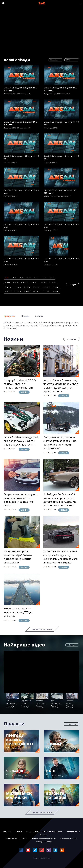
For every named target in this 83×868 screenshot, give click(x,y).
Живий (54, 744)
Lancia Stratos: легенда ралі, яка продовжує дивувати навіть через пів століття (21, 441)
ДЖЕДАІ (24, 392)
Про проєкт (9, 316)
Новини (25, 316)
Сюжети (39, 316)
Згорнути (72, 285)
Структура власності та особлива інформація (44, 831)
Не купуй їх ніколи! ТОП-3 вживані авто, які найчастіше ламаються (20, 384)
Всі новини (71, 339)
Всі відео (72, 645)
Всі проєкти (71, 724)
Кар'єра (19, 831)
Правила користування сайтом (43, 838)
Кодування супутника (69, 838)
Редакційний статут (44, 842)
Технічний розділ (73, 831)
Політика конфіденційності (16, 838)
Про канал (7, 831)
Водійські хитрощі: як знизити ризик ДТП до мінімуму (18, 612)
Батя (51, 771)
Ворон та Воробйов (56, 796)
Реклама (44, 835)
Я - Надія (15, 771)
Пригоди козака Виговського (20, 740)
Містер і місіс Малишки (19, 796)
